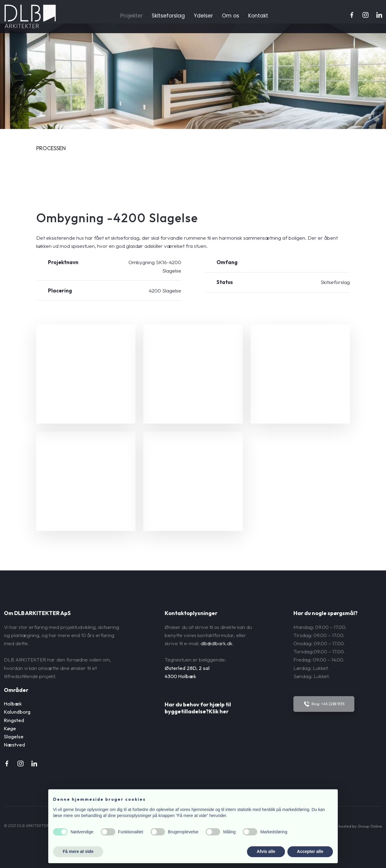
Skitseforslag (168, 16)
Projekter (131, 16)
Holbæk (13, 704)
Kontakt (258, 16)
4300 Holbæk (180, 676)
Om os (231, 16)
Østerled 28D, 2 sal (187, 668)
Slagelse (14, 736)
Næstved (14, 745)
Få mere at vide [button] (78, 851)
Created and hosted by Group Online (348, 826)
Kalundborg (17, 712)
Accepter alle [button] (310, 851)
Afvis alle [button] (266, 851)
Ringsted (14, 720)
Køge (10, 728)
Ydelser (203, 16)
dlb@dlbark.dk (217, 643)
